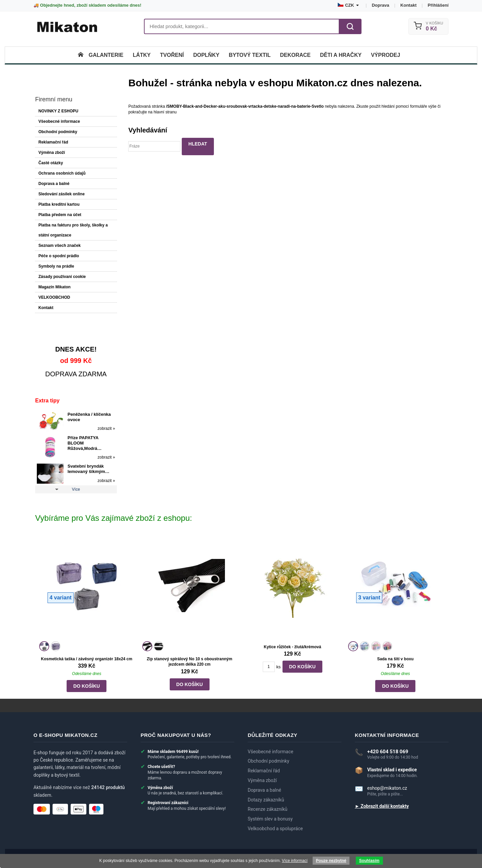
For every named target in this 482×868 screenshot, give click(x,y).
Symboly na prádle (56, 266)
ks (279, 667)
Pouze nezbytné (331, 861)
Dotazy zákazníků (266, 800)
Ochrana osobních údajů (62, 173)
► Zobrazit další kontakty (382, 806)
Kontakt (408, 5)
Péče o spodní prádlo (59, 256)
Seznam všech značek (60, 246)
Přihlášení (438, 5)
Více (76, 489)
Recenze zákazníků (268, 809)
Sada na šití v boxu (395, 659)
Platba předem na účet (60, 215)
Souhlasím (369, 861)
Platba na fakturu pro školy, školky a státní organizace (73, 230)
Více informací (295, 861)
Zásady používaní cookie (62, 277)
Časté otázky (51, 163)
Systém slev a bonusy (270, 819)
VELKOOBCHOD (54, 297)
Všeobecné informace (59, 121)
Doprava (381, 5)
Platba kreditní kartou (59, 204)
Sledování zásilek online (62, 194)
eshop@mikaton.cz (387, 788)
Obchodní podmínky (58, 132)
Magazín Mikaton (55, 287)
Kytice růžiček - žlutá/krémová (292, 647)
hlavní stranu (165, 112)
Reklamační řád (53, 142)
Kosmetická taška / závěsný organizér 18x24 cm (87, 659)
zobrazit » (106, 428)
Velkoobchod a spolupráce (275, 829)
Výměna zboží (52, 153)
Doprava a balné (54, 184)
